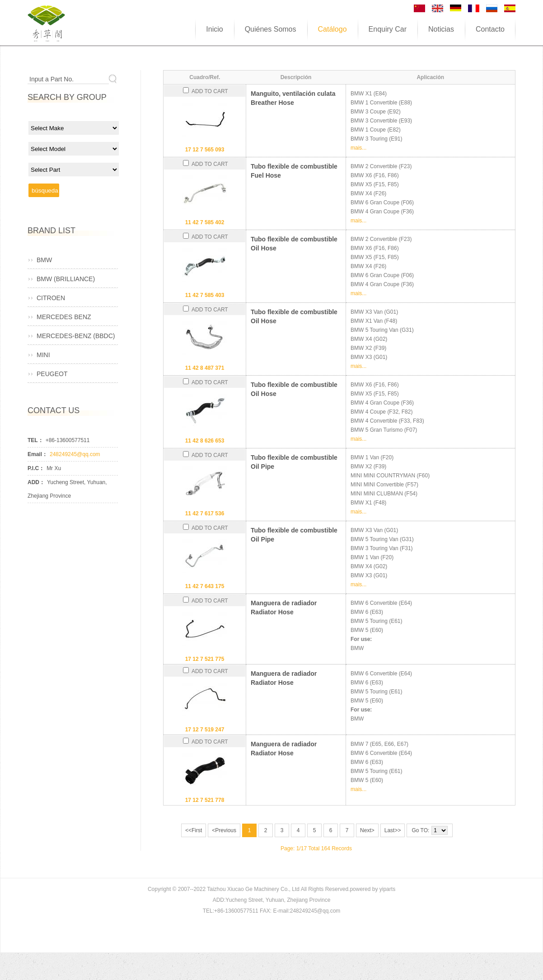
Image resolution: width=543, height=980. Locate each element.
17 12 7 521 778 (205, 800)
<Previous (224, 830)
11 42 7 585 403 (205, 295)
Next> (367, 830)
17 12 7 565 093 (205, 150)
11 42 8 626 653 (205, 441)
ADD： (36, 482)
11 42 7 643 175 (205, 586)
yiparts (387, 889)
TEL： (35, 440)
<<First (194, 830)
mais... (358, 148)
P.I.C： (36, 468)
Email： (37, 454)
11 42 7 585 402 (205, 222)
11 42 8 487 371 (205, 368)
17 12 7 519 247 (205, 730)
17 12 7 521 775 (205, 659)
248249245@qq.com (75, 454)
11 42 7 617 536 (205, 514)
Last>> (393, 830)
